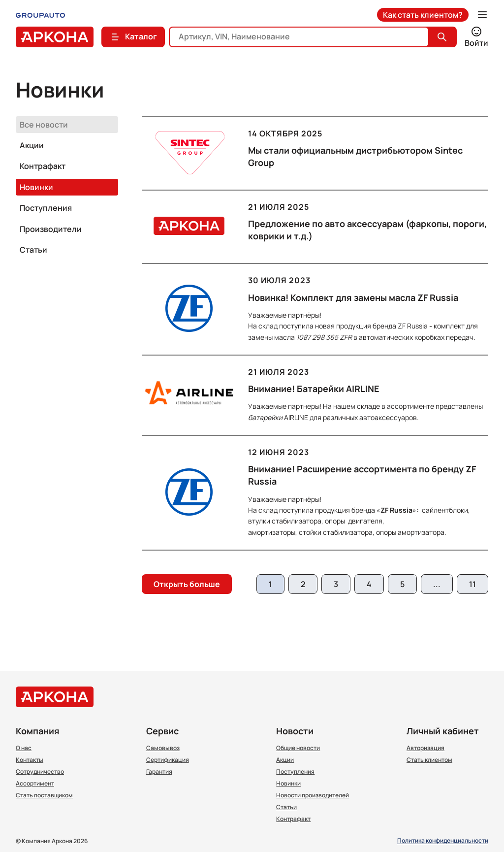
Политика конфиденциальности (443, 841)
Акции (32, 145)
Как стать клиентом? (423, 15)
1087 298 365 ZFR (324, 337)
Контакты (30, 760)
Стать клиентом (429, 760)
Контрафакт (43, 166)
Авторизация (425, 748)
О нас (24, 748)
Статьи (33, 250)
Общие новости (298, 748)
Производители (51, 229)
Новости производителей (313, 795)
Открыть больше (187, 584)
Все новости (44, 125)
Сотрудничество (40, 772)
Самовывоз (163, 748)
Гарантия (159, 772)
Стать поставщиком (44, 795)
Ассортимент (35, 784)
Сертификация (168, 760)
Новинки (36, 187)
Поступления (46, 208)
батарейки (265, 417)
